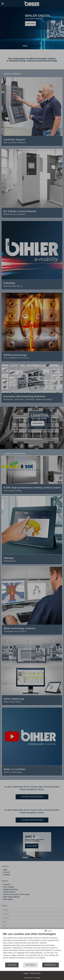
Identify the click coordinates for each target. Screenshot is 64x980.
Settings (30, 965)
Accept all (51, 965)
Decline (12, 965)
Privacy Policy (35, 973)
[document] (32, 947)
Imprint (26, 973)
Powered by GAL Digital (32, 978)
